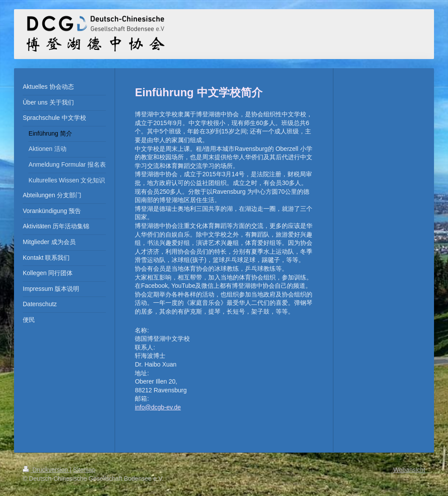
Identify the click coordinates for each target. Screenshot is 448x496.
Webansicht (409, 470)
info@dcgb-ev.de (158, 407)
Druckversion (46, 470)
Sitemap (84, 470)
